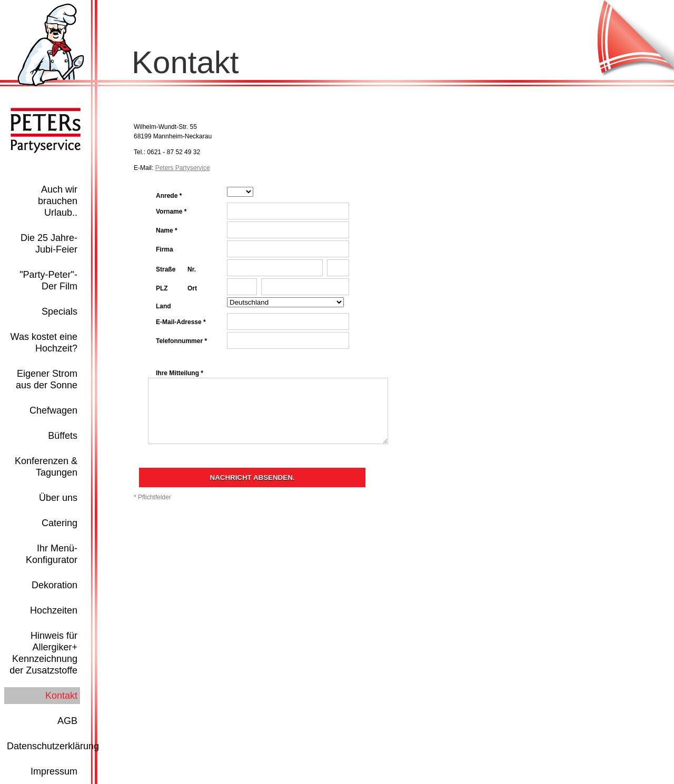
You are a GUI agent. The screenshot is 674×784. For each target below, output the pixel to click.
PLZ (162, 288)
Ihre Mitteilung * (180, 373)
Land (163, 306)
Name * (167, 230)
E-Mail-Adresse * (181, 322)
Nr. (192, 269)
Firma (165, 249)
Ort (192, 288)
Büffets (63, 436)
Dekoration (54, 585)
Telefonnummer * (181, 341)
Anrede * (169, 196)
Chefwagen (53, 410)
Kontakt (61, 696)
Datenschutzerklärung (53, 746)
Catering (60, 523)
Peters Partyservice (183, 168)
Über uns (58, 498)
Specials (60, 311)
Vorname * (171, 212)
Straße (166, 269)
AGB (67, 721)
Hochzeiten (54, 610)
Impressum (54, 771)
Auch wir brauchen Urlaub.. (58, 201)
